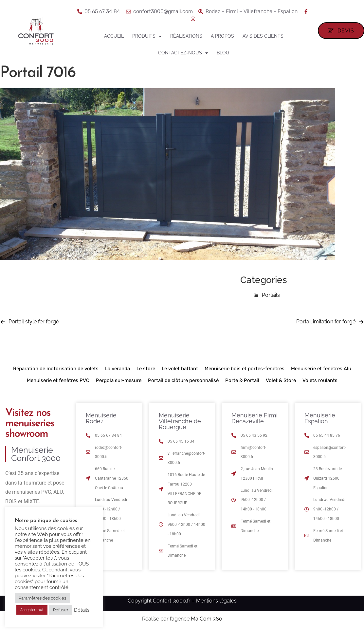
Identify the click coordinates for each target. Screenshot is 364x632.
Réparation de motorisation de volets (56, 369)
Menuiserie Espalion (320, 418)
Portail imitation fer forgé (326, 322)
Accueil (114, 36)
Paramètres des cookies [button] (42, 598)
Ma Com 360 (207, 619)
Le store (146, 369)
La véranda (118, 369)
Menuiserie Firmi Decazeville (255, 418)
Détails (82, 610)
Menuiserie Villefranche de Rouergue (180, 421)
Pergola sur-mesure (119, 380)
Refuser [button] (61, 610)
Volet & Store (281, 380)
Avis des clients (263, 36)
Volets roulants (320, 380)
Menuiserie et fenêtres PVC (58, 380)
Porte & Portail (242, 380)
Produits (147, 36)
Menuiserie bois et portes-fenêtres (245, 369)
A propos (222, 36)
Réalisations (186, 36)
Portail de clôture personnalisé (183, 380)
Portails (271, 295)
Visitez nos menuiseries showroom (30, 424)
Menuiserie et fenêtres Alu (321, 369)
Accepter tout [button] (32, 610)
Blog (223, 53)
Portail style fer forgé (34, 322)
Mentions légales (216, 601)
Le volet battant (180, 369)
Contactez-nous (183, 53)
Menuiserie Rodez (101, 418)
